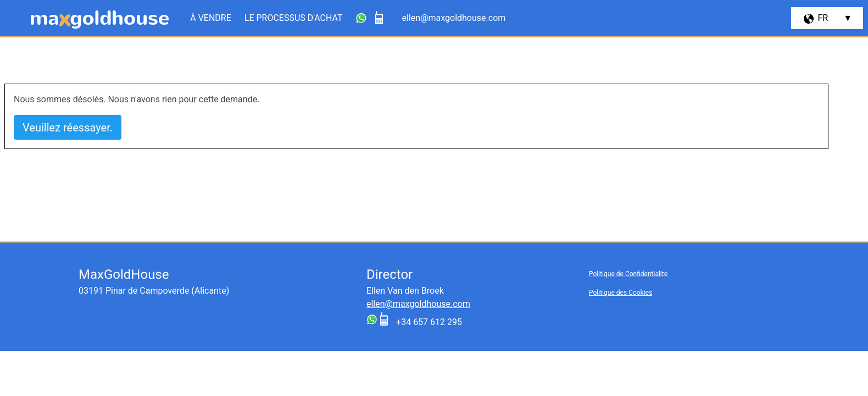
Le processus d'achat (294, 18)
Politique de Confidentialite (628, 274)
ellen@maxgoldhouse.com (418, 304)
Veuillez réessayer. (68, 128)
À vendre (211, 18)
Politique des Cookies (621, 293)
